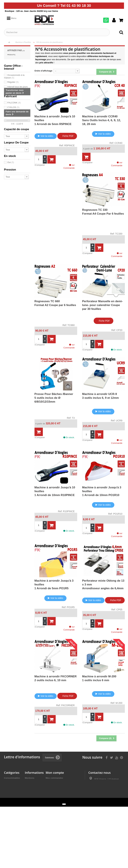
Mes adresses (53, 787)
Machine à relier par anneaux (9, 785)
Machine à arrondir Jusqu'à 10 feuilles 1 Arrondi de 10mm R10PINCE (55, 491)
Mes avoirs (51, 782)
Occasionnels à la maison (14, 76)
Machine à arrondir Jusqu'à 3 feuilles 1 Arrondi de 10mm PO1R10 (102, 491)
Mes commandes (54, 778)
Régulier (13, 82)
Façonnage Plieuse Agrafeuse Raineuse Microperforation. (13, 824)
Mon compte (55, 773)
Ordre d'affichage (43, 71)
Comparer (40, 165)
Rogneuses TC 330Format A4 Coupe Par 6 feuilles (103, 212)
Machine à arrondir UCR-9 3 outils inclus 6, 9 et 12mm (100, 396)
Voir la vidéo (46, 136)
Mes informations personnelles (62, 791)
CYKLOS (13, 107)
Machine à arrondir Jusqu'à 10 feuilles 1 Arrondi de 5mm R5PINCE (55, 120)
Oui (11, 162)
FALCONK (14, 103)
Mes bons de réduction (57, 795)
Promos (8, 838)
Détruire (8, 834)
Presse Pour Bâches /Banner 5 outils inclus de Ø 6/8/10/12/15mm (54, 398)
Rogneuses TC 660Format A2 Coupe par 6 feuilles (55, 303)
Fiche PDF (67, 136)
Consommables (12, 778)
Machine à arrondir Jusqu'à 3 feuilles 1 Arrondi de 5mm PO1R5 (54, 585)
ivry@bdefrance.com (112, 801)
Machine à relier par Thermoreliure (11, 796)
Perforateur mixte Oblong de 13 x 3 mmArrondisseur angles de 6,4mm (103, 585)
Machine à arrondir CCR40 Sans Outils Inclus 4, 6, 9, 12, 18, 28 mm (101, 120)
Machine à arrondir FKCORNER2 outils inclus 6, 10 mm (56, 678)
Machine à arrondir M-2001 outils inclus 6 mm (99, 678)
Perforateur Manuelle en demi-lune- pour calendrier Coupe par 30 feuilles (102, 305)
